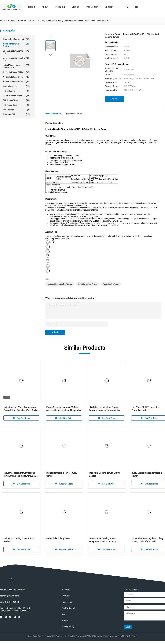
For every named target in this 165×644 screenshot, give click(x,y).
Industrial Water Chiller (16, 82)
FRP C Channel (16, 91)
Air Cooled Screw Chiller (16, 72)
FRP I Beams (16, 110)
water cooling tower (111, 284)
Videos (75, 7)
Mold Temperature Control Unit (16, 59)
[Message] (144, 616)
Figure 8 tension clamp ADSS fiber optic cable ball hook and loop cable (64, 409)
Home (31, 7)
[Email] (144, 607)
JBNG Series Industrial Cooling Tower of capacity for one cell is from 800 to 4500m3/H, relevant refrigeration (105, 409)
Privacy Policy (68, 627)
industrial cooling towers (88, 284)
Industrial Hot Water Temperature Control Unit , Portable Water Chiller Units (21, 409)
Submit (55, 332)
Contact (109, 7)
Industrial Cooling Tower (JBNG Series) (62, 474)
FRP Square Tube (16, 100)
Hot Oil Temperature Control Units (16, 66)
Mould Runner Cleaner (16, 96)
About (45, 7)
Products (60, 7)
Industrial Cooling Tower (58, 539)
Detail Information (53, 114)
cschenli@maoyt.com (9, 596)
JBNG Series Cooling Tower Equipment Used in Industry (102, 540)
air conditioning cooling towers (60, 284)
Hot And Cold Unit (16, 86)
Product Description (74, 114)
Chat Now (115, 99)
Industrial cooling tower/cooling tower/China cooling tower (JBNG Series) (20, 475)
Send (128, 627)
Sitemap (65, 621)
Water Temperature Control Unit (16, 45)
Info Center (92, 7)
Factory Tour (67, 602)
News (64, 614)
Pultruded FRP (16, 114)
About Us (66, 590)
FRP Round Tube (16, 105)
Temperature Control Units (16, 39)
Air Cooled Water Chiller (16, 77)
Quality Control (68, 608)
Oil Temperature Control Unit (16, 52)
